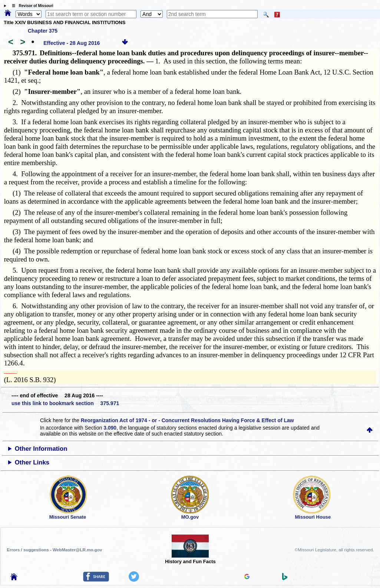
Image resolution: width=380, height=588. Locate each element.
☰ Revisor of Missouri (31, 6)
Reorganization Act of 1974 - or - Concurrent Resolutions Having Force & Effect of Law (187, 420)
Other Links (32, 462)
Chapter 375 (43, 31)
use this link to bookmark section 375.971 (65, 403)
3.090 (110, 428)
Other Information (41, 449)
